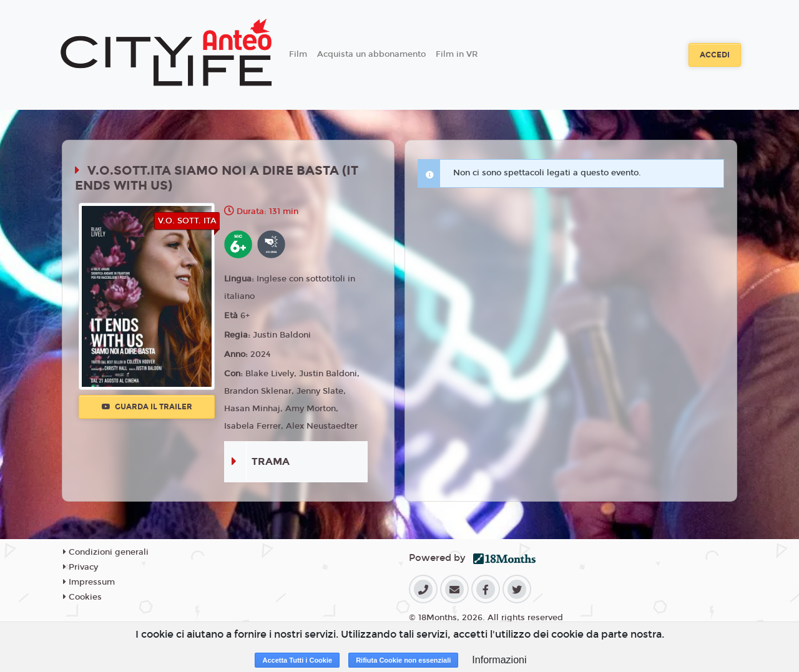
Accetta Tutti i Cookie (297, 660)
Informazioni (499, 660)
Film (298, 54)
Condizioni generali (106, 552)
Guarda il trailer (147, 407)
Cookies (82, 597)
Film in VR (457, 54)
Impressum (89, 582)
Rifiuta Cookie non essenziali (403, 660)
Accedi (715, 55)
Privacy (81, 567)
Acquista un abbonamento (371, 54)
